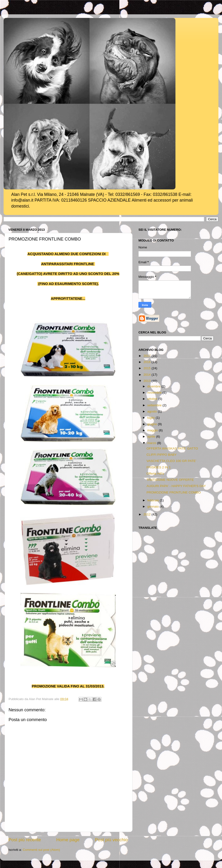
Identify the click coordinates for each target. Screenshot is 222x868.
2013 (148, 381)
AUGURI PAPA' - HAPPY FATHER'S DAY (176, 486)
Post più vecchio (111, 840)
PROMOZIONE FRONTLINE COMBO (174, 492)
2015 (148, 368)
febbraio (154, 500)
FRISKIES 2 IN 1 (159, 467)
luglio (151, 418)
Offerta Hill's (155, 474)
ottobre (153, 399)
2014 (148, 375)
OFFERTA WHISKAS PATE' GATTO (172, 448)
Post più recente (25, 840)
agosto (153, 411)
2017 (148, 356)
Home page (68, 840)
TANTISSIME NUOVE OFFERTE (170, 480)
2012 (148, 514)
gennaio (153, 506)
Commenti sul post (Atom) (41, 850)
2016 (148, 362)
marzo (152, 443)
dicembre (154, 386)
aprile (152, 437)
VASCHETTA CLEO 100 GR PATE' (172, 461)
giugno (153, 424)
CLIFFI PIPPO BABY (162, 455)
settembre (155, 405)
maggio (153, 430)
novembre (155, 393)
